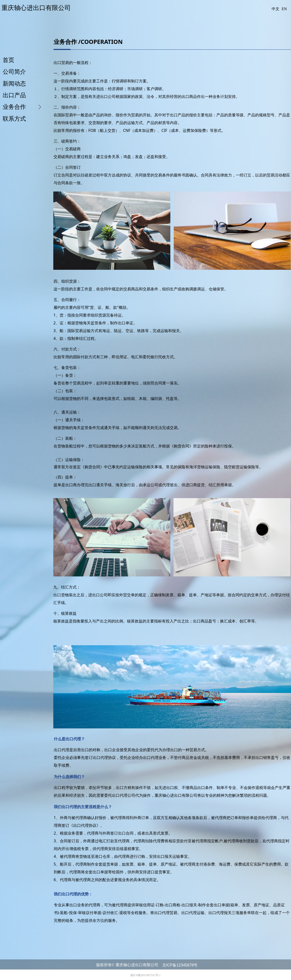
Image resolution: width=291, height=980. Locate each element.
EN (284, 9)
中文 (275, 9)
